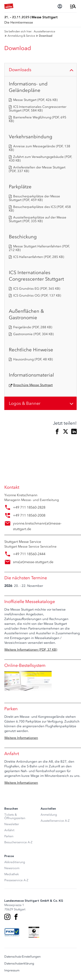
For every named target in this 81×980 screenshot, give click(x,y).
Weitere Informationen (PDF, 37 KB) (31, 650)
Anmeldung (49, 815)
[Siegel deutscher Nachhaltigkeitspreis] (34, 932)
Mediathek (12, 874)
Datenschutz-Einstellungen (22, 957)
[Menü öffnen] (73, 6)
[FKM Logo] (12, 932)
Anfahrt (9, 830)
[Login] (60, 6)
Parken (9, 836)
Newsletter (12, 824)
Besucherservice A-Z (18, 842)
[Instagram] (7, 917)
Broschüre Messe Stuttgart (33, 385)
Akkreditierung (15, 862)
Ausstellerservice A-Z (55, 821)
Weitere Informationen (21, 738)
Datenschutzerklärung (19, 964)
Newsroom (12, 868)
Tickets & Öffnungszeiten (15, 816)
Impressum (12, 971)
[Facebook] (16, 917)
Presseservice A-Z (16, 880)
